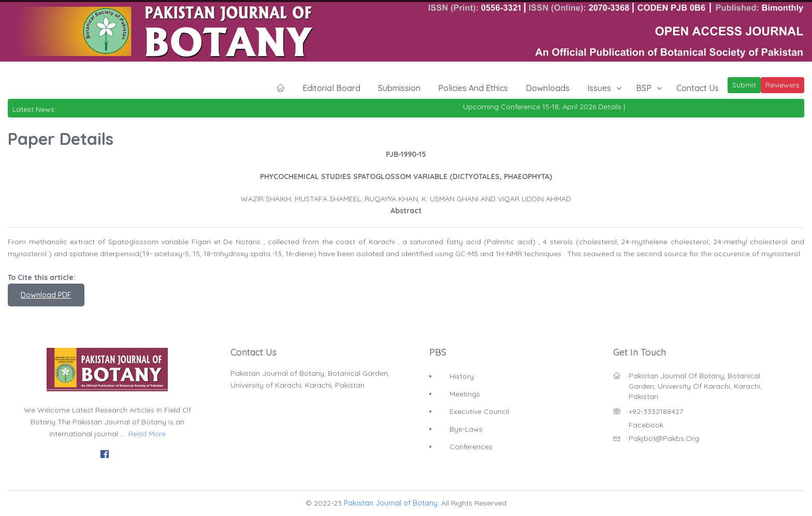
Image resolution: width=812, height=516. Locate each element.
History (462, 376)
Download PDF (46, 295)
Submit (744, 85)
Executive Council (479, 411)
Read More (147, 434)
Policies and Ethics (473, 88)
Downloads (548, 88)
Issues (599, 88)
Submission (399, 88)
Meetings (465, 394)
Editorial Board (331, 88)
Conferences (471, 447)
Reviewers (782, 85)
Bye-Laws (466, 429)
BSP (644, 88)
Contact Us (698, 88)
